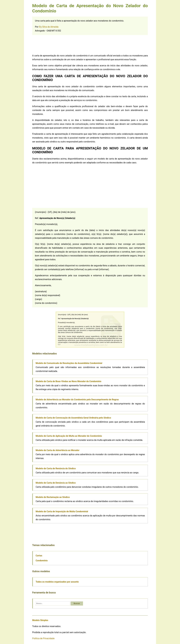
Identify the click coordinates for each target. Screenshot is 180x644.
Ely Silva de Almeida (49, 27)
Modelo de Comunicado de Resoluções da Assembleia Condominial (69, 363)
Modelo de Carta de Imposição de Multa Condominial (62, 511)
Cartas (39, 556)
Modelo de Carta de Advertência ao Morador (58, 450)
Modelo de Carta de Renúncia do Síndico (56, 468)
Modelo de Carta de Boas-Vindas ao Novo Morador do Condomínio (68, 381)
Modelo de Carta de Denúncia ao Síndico (56, 483)
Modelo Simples (40, 620)
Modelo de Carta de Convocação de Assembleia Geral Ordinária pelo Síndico (73, 418)
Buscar (77, 603)
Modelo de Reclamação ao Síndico (53, 497)
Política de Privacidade (43, 638)
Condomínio (42, 561)
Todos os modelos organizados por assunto (57, 582)
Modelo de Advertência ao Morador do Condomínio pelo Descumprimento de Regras (77, 400)
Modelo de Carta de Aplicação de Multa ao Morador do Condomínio (69, 436)
